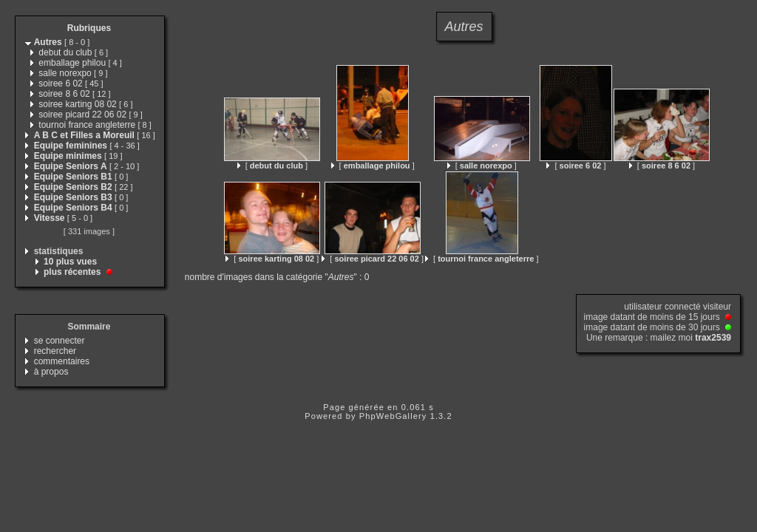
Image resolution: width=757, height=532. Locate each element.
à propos (51, 372)
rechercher (55, 351)
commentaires (62, 361)
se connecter (60, 341)
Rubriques (89, 28)
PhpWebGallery (393, 416)
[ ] (272, 166)
